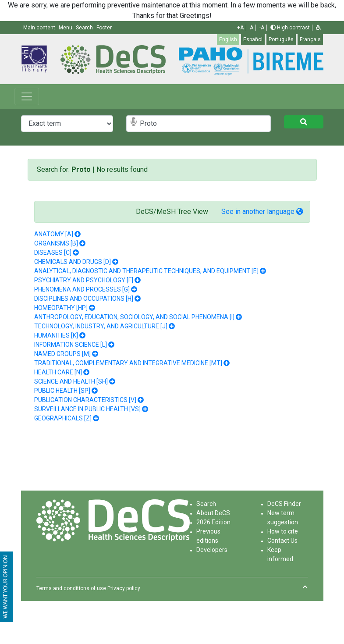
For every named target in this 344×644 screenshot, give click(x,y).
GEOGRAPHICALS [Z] (63, 418)
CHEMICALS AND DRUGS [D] (73, 262)
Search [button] (85, 28)
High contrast (290, 28)
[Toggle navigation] (27, 96)
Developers (212, 550)
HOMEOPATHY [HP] (61, 308)
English (228, 39)
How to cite (283, 531)
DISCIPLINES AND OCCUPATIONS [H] (84, 299)
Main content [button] (40, 28)
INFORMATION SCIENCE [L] (71, 345)
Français (310, 39)
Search (206, 504)
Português (281, 39)
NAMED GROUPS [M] (62, 354)
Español (253, 39)
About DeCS (213, 513)
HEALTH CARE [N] (58, 372)
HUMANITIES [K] (56, 335)
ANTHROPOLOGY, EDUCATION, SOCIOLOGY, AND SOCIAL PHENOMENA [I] (134, 317)
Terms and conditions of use (71, 588)
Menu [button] (66, 28)
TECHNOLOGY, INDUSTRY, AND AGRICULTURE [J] (101, 326)
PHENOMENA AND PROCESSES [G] (82, 289)
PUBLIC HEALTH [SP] (62, 391)
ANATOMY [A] (54, 234)
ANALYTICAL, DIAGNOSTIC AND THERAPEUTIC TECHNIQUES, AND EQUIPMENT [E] (146, 271)
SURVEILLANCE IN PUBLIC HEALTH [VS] (87, 409)
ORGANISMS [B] (56, 243)
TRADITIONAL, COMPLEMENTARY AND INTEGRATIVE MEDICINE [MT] (128, 363)
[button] (319, 28)
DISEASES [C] (53, 253)
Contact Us (282, 541)
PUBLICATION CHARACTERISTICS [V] (85, 400)
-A (262, 28)
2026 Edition (213, 522)
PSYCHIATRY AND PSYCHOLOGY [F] (84, 280)
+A (240, 28)
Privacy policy (124, 588)
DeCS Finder (284, 504)
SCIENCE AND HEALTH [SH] (71, 381)
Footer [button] (104, 28)
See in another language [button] (262, 212)
